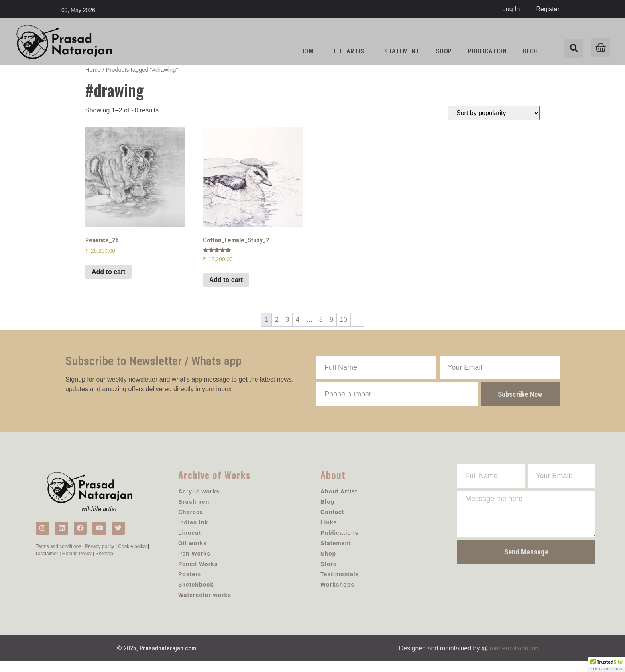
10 (344, 320)
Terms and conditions (58, 557)
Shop (444, 51)
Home (309, 51)
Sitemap (104, 564)
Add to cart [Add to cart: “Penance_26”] (108, 272)
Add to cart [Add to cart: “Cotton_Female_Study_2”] (226, 280)
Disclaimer (47, 564)
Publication (487, 51)
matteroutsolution (514, 660)
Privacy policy (99, 557)
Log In (511, 9)
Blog (530, 51)
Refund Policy (77, 564)
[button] (607, 664)
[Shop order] (494, 113)
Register (548, 9)
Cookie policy (132, 557)
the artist (351, 51)
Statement (402, 51)
